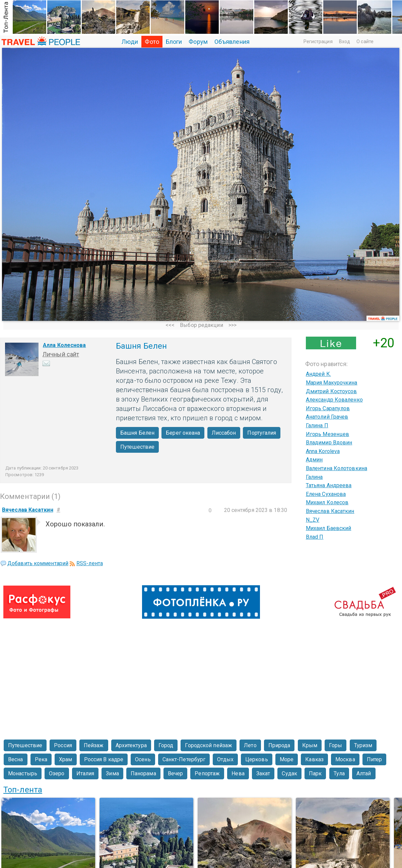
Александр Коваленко (334, 400)
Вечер (176, 773)
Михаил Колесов (327, 502)
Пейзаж (94, 745)
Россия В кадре (104, 759)
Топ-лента (23, 790)
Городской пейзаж (209, 745)
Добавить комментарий (38, 563)
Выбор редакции (201, 325)
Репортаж (207, 773)
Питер (375, 759)
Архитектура (131, 745)
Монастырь (23, 773)
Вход (345, 41)
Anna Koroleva (323, 451)
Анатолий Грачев (327, 417)
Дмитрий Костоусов (331, 391)
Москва (345, 759)
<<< (170, 325)
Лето (250, 745)
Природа (279, 745)
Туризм (363, 745)
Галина (314, 477)
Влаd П (315, 537)
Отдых (225, 759)
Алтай (364, 773)
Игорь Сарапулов (328, 408)
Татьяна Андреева (329, 485)
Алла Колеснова (64, 345)
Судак (289, 773)
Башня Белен (137, 433)
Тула (339, 773)
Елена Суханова (326, 494)
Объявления (232, 42)
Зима (112, 773)
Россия (63, 745)
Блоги (174, 42)
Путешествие (137, 447)
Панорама (143, 773)
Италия (85, 773)
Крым (310, 745)
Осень (143, 759)
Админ (314, 460)
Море (287, 759)
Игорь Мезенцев (327, 434)
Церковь (257, 759)
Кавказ (314, 759)
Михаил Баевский (329, 528)
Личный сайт (61, 354)
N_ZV (313, 520)
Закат (263, 773)
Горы (336, 745)
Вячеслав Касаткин (330, 511)
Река (41, 759)
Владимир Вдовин (329, 443)
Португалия (262, 433)
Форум (198, 42)
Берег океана (183, 433)
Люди (130, 42)
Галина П (317, 425)
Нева (238, 773)
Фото (152, 42)
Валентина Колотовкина (337, 468)
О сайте (365, 41)
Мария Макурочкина (332, 383)
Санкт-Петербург (184, 759)
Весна (16, 759)
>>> (232, 325)
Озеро (57, 773)
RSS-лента (90, 563)
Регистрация (318, 41)
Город (166, 745)
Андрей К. (318, 374)
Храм (65, 759)
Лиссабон (224, 433)
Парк (315, 773)
